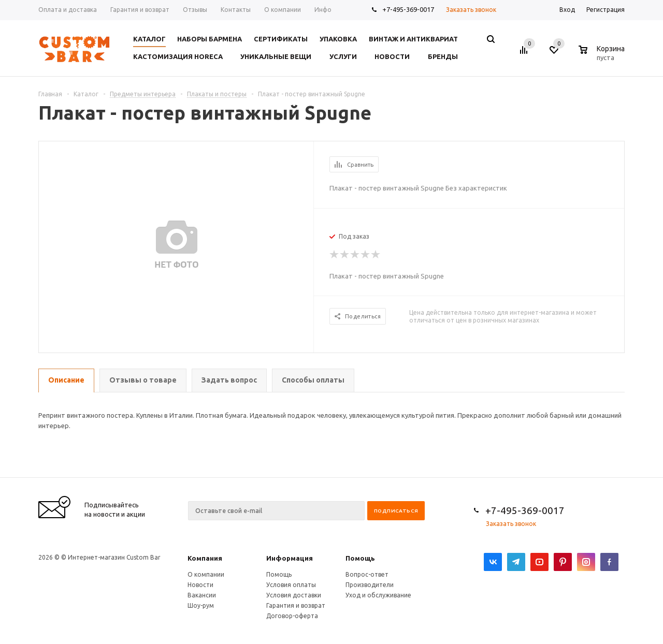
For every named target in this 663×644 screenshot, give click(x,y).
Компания (205, 558)
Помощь (360, 558)
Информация (290, 558)
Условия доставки (294, 595)
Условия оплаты (291, 585)
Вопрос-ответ (367, 574)
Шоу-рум (201, 605)
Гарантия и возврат (296, 605)
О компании (206, 574)
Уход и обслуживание (378, 595)
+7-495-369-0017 (408, 9)
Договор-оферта (292, 616)
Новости (200, 585)
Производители (370, 585)
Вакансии (202, 595)
